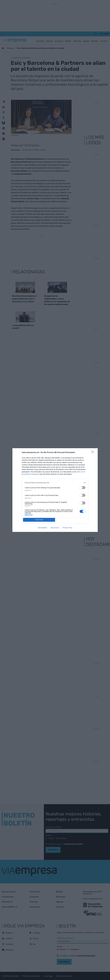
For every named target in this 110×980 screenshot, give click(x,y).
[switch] (83, 488)
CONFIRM (39, 520)
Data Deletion (42, 528)
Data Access (55, 528)
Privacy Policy (67, 528)
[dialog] (55, 490)
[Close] (93, 453)
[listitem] (55, 483)
